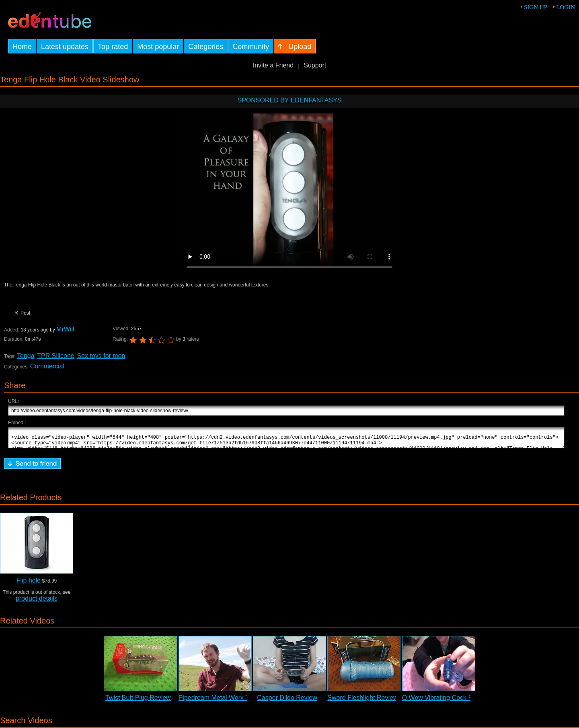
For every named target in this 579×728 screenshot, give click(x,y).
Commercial (47, 366)
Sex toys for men (101, 356)
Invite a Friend (273, 65)
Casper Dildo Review (287, 701)
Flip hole (29, 584)
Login (566, 7)
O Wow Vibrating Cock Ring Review (453, 701)
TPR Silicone (55, 356)
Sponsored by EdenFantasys (289, 100)
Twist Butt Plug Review (138, 701)
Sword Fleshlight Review (362, 701)
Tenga (26, 356)
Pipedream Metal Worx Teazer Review (233, 701)
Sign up (536, 7)
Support (315, 65)
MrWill (65, 329)
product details (37, 602)
